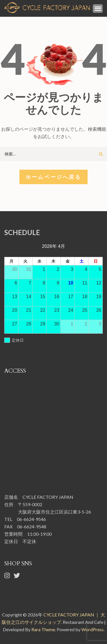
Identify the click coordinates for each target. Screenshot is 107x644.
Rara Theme (43, 629)
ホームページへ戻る (53, 177)
